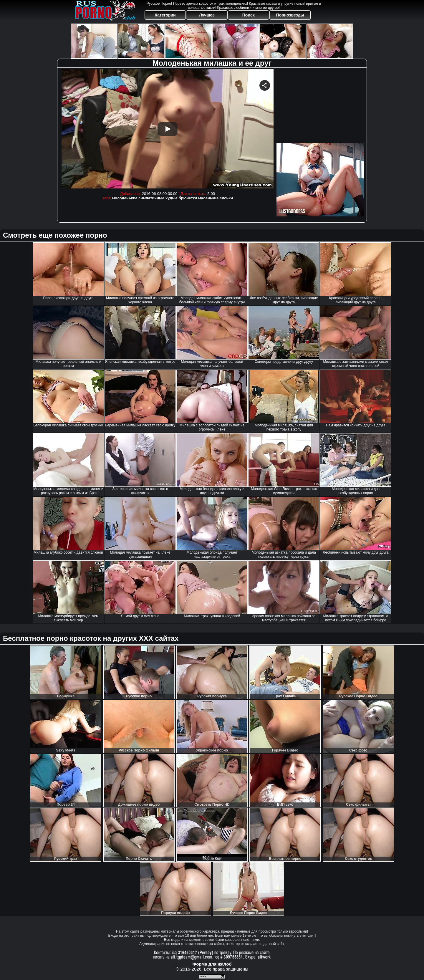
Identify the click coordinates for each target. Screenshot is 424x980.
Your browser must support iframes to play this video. (168, 129)
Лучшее (207, 15)
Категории (165, 15)
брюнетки (188, 198)
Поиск (249, 15)
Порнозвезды (290, 15)
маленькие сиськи (216, 198)
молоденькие (125, 198)
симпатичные (151, 198)
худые (172, 198)
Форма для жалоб (212, 964)
